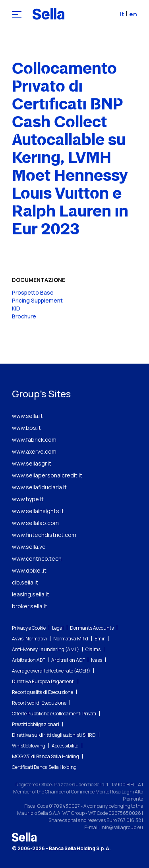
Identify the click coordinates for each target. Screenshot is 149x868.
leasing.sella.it (31, 594)
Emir (100, 639)
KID (16, 308)
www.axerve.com (34, 451)
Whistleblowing (29, 746)
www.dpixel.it (29, 570)
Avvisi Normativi (29, 639)
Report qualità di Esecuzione (43, 692)
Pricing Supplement (37, 300)
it (123, 14)
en (133, 14)
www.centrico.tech (37, 559)
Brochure (24, 316)
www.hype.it (28, 499)
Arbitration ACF (68, 660)
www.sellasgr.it (32, 463)
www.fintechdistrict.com (44, 535)
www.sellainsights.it (38, 511)
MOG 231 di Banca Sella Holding (45, 756)
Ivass (97, 660)
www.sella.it (27, 416)
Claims (93, 649)
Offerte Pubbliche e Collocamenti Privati (54, 714)
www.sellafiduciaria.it (39, 487)
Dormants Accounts (92, 628)
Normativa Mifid (71, 639)
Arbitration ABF (28, 660)
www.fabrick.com (34, 440)
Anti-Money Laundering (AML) (45, 649)
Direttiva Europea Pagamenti (43, 681)
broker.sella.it (30, 606)
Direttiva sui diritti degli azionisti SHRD (54, 735)
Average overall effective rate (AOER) (51, 671)
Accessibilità (65, 746)
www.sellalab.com (35, 523)
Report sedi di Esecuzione (39, 703)
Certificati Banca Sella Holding (44, 767)
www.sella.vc (29, 547)
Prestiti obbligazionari (36, 724)
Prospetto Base (33, 292)
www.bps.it (26, 428)
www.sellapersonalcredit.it (47, 475)
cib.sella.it (25, 582)
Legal (58, 628)
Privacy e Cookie (29, 628)
